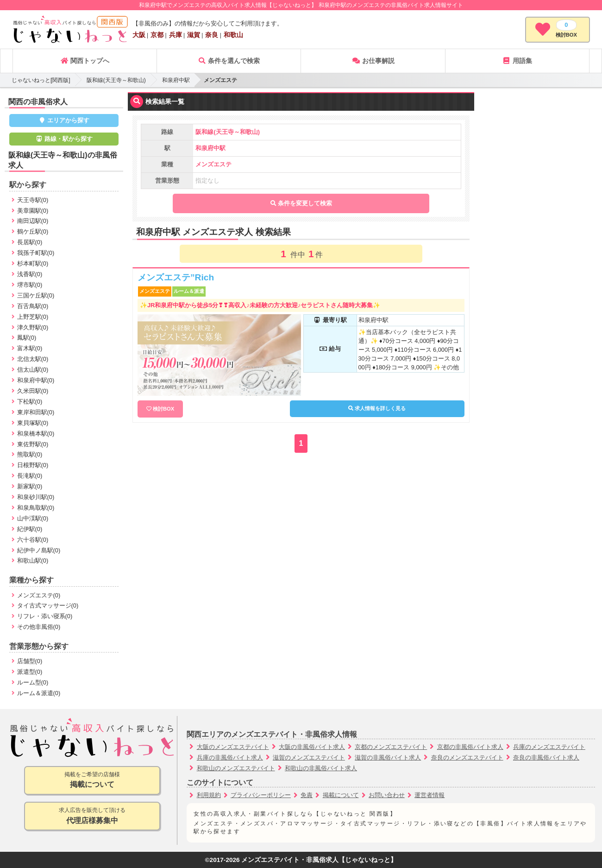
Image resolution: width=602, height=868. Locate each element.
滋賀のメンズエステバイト (309, 757)
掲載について (341, 795)
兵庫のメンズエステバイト (549, 747)
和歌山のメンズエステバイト (236, 768)
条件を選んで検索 (229, 61)
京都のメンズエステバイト (391, 747)
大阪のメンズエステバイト (233, 747)
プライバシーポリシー (261, 795)
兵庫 (176, 35)
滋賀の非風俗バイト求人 (388, 757)
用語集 (517, 61)
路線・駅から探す (64, 139)
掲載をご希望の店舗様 (92, 781)
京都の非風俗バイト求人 (470, 747)
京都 (157, 35)
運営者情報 (430, 795)
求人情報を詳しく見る (377, 408)
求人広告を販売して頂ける (92, 816)
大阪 (139, 35)
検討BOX (163, 409)
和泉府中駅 (176, 80)
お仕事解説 (373, 61)
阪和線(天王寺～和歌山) (116, 80)
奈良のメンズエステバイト (467, 757)
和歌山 (233, 35)
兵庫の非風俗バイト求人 (230, 757)
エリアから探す (64, 120)
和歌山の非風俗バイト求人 (321, 768)
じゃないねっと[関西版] (41, 80)
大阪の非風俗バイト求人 (312, 747)
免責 (307, 795)
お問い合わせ (387, 795)
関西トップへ (85, 61)
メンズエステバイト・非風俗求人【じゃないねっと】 (319, 860)
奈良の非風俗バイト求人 (546, 757)
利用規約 (209, 795)
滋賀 (194, 35)
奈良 (212, 35)
